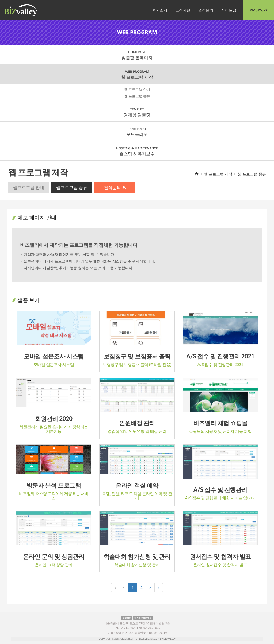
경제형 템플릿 (137, 112)
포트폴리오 (137, 132)
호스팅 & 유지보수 (137, 151)
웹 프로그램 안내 (137, 90)
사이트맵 (229, 10)
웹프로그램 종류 (72, 187)
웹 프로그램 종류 (137, 96)
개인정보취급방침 (143, 618)
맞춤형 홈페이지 (137, 55)
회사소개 (160, 10)
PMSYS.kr (258, 10)
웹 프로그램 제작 (137, 75)
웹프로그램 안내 (29, 187)
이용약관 (127, 618)
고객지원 (183, 10)
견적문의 (206, 10)
